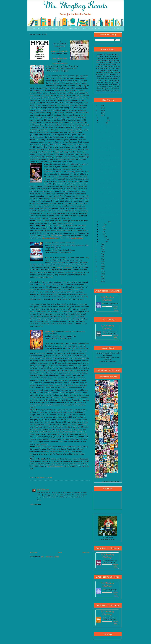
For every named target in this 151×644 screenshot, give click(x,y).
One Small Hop (77, 238)
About (40, 29)
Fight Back (103, 143)
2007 (99, 279)
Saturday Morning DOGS (107, 173)
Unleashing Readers (60, 63)
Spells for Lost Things (107, 217)
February (103, 239)
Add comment (36, 504)
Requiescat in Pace (106, 178)
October (102, 123)
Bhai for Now (104, 208)
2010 (99, 271)
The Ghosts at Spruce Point (109, 158)
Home (33, 29)
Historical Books (87, 29)
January (102, 242)
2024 (99, 110)
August (102, 224)
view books (116, 310)
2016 (99, 257)
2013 (99, 264)
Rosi (38, 490)
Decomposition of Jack (107, 205)
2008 (99, 276)
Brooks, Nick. (50, 331)
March (102, 237)
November (103, 120)
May (101, 232)
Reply (39, 500)
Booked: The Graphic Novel (109, 153)
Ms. (103, 303)
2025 (99, 108)
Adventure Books (59, 29)
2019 (99, 249)
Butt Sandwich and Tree (107, 196)
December (103, 118)
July (101, 227)
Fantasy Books (73, 29)
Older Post (86, 552)
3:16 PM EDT (45, 490)
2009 (99, 274)
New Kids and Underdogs (108, 150)
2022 (99, 115)
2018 (99, 252)
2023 (99, 113)
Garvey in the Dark (106, 160)
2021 (99, 244)
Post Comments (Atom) (50, 557)
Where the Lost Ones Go (108, 181)
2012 (99, 266)
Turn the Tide (56, 235)
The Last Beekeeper (50, 238)
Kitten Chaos (103, 130)
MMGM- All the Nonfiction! (108, 148)
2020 (99, 247)
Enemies (102, 219)
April (101, 234)
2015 (99, 259)
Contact (47, 29)
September (104, 222)
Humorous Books (102, 29)
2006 (99, 281)
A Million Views (104, 203)
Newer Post (34, 552)
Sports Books (116, 29)
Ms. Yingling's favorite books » (111, 481)
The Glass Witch (105, 146)
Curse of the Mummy (64, 267)
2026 (99, 105)
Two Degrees (104, 176)
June (101, 229)
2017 (99, 254)
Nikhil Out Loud (104, 155)
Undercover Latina (106, 141)
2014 (99, 261)
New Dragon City (105, 210)
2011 (99, 269)
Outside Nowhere (105, 162)
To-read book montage (108, 377)
